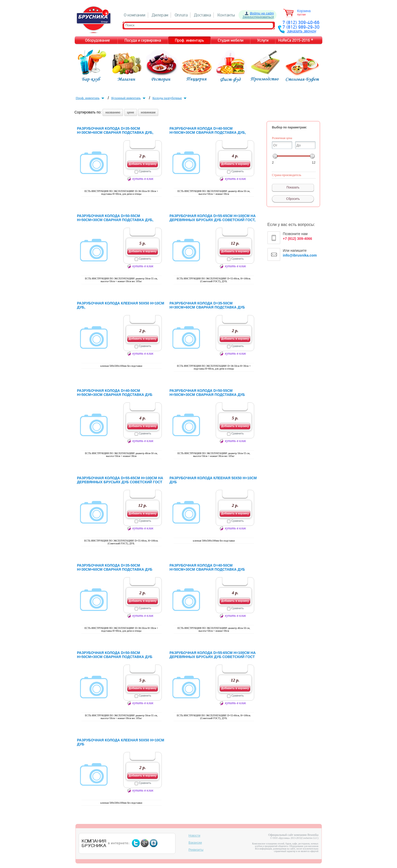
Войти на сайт (262, 13)
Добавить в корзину (143, 164)
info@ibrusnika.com (300, 255)
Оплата (181, 15)
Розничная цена (282, 138)
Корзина (304, 11)
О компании (135, 15)
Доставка (202, 15)
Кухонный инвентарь (129, 98)
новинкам (148, 112)
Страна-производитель (287, 175)
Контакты (226, 15)
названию (113, 112)
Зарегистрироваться (258, 17)
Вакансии (195, 843)
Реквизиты (196, 850)
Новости (194, 836)
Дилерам (160, 15)
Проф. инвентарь (91, 98)
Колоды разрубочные (170, 98)
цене (131, 112)
